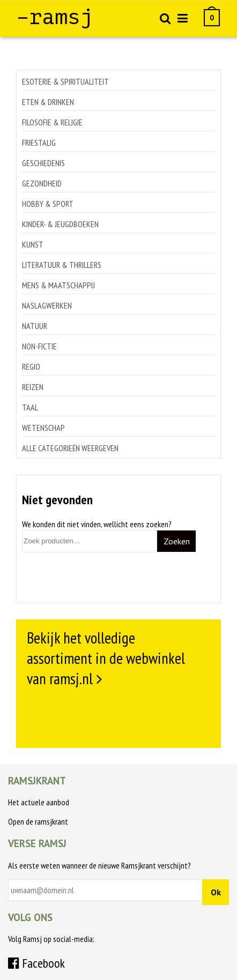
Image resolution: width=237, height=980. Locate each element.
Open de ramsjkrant (38, 821)
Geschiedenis (43, 163)
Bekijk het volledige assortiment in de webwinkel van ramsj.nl (106, 658)
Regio (31, 366)
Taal (30, 407)
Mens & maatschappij (58, 285)
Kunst (33, 244)
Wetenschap (43, 428)
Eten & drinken (48, 102)
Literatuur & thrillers (62, 265)
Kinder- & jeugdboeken (60, 224)
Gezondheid (42, 183)
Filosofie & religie (52, 122)
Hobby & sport (48, 204)
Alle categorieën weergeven (70, 448)
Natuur (35, 326)
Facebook (36, 963)
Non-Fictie (39, 346)
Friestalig (39, 143)
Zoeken (177, 541)
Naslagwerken (47, 305)
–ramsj (55, 17)
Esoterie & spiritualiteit (65, 81)
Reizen (33, 387)
